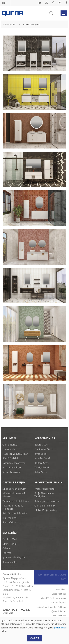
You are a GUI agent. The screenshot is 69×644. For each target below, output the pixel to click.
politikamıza (60, 628)
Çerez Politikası (59, 594)
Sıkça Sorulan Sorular (14, 489)
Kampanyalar (10, 562)
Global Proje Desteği (46, 510)
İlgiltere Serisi (42, 463)
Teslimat (7, 553)
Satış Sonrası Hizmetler (15, 513)
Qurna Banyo (10, 445)
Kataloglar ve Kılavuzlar (47, 501)
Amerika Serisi (42, 459)
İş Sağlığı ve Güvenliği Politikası (51, 607)
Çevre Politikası (59, 611)
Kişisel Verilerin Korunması (53, 598)
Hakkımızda (9, 449)
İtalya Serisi (41, 472)
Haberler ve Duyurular (15, 454)
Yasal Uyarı (61, 589)
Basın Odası (9, 523)
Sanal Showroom (12, 472)
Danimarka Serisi (44, 449)
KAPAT (34, 639)
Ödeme (6, 548)
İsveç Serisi (40, 454)
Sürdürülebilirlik (11, 459)
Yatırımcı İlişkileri (58, 603)
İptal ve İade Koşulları (14, 558)
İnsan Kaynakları (12, 468)
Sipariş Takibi (9, 544)
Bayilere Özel (10, 539)
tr (5, 3)
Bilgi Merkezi (9, 518)
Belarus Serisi (42, 445)
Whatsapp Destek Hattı (16, 501)
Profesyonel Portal (45, 489)
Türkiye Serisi (42, 468)
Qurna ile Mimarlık (45, 506)
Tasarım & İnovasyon (14, 463)
